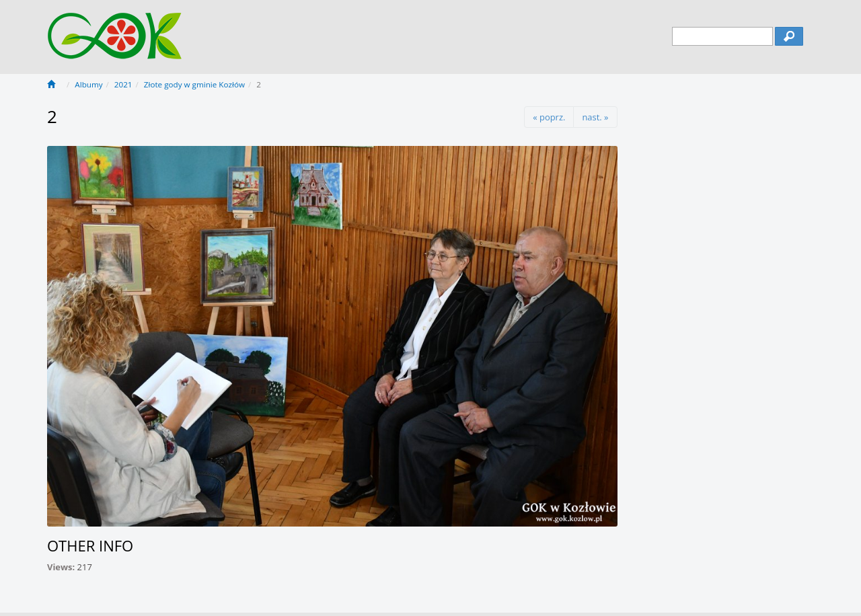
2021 (123, 84)
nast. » (595, 117)
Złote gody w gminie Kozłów (194, 84)
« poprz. (549, 117)
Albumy (88, 84)
